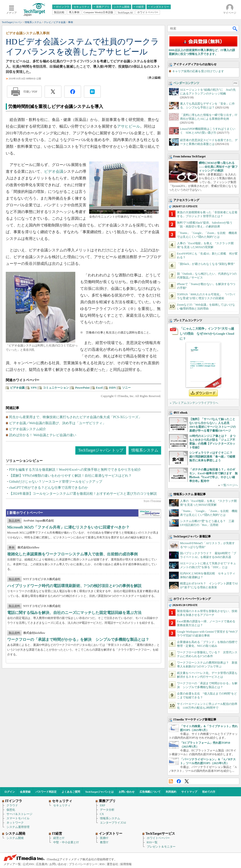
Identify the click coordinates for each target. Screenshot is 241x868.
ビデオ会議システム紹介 (28, 429)
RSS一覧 (152, 842)
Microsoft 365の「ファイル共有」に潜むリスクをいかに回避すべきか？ (68, 527)
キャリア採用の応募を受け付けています (198, 71)
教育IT (104, 842)
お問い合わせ (127, 792)
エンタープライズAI (113, 823)
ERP (103, 805)
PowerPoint (82, 388)
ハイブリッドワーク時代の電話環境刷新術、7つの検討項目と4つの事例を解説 (74, 586)
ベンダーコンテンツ (186, 83)
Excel (99, 388)
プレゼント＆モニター (161, 847)
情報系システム (145, 450)
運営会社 (112, 864)
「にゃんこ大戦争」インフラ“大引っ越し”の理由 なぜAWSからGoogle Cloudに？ (207, 334)
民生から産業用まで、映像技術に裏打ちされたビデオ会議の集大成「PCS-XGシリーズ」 (76, 417)
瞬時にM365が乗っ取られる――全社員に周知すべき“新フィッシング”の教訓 (218, 167)
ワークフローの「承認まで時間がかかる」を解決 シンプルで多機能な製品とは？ (78, 639)
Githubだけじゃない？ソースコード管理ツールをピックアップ (56, 482)
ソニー (126, 388)
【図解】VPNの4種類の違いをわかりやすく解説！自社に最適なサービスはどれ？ (70, 476)
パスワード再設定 (46, 792)
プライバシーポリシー (83, 864)
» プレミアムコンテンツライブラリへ (194, 403)
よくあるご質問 (71, 792)
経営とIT (59, 838)
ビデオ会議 (54, 171)
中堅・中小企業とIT (66, 842)
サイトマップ (189, 792)
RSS (171, 781)
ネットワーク (15, 823)
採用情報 (126, 864)
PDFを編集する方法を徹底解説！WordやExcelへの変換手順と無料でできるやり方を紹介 (75, 470)
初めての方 (209, 792)
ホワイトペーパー (158, 838)
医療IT (104, 838)
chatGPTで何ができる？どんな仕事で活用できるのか (49, 488)
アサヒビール (129, 126)
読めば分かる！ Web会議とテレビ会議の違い (43, 435)
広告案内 (42, 864)
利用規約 (171, 792)
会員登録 (25, 792)
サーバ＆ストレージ (19, 814)
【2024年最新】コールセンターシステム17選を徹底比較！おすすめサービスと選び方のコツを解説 (83, 494)
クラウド (12, 805)
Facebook (179, 781)
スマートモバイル (18, 818)
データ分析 (107, 810)
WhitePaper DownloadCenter (150, 514)
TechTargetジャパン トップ (101, 450)
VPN (34, 388)
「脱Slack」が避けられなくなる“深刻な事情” (206, 264)
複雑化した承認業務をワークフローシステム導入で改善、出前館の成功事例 (72, 554)
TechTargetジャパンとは (99, 792)
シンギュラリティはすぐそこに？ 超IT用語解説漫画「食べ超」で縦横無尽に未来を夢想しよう (212, 457)
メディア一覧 (12, 864)
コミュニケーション (56, 388)
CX (102, 814)
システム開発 (15, 838)
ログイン (10, 792)
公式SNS (28, 864)
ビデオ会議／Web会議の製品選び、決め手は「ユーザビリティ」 (57, 423)
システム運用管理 (18, 827)
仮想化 (11, 810)
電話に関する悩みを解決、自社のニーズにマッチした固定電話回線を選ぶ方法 (74, 613)
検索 (235, 29)
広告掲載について (150, 792)
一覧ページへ (229, 485)
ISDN (112, 388)
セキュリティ (62, 805)
